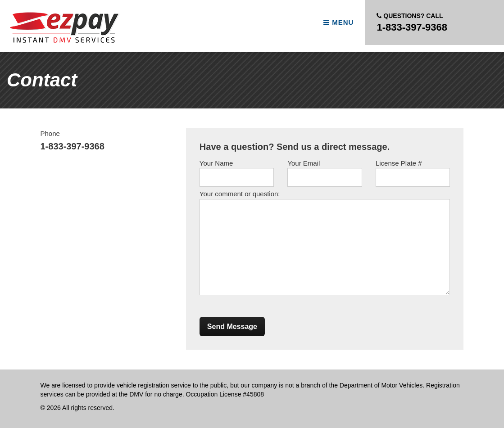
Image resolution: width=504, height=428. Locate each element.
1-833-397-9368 (412, 22)
